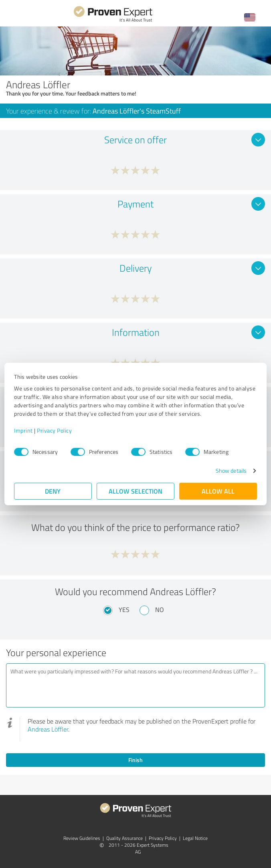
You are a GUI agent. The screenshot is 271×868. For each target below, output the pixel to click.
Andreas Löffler (48, 729)
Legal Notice (195, 838)
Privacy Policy (54, 430)
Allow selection (135, 491)
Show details (231, 471)
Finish (135, 760)
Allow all (218, 491)
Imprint (23, 430)
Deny (53, 491)
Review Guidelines (82, 838)
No (160, 610)
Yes (124, 610)
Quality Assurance (124, 838)
